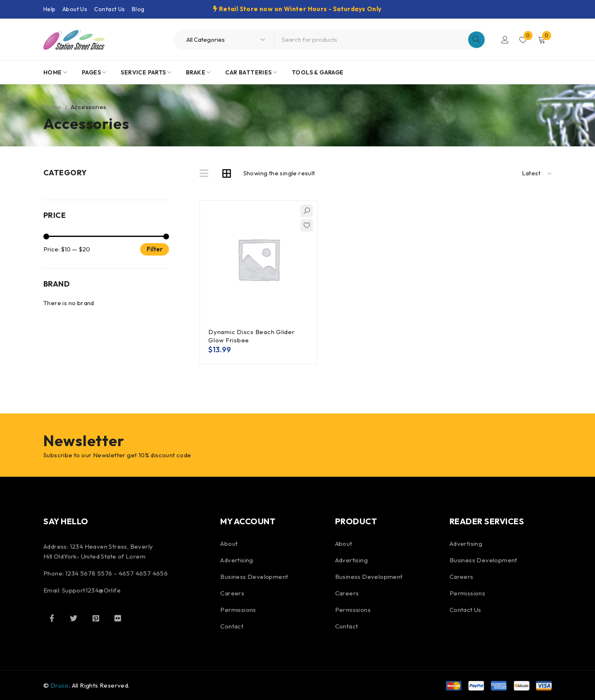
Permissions (238, 610)
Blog (138, 9)
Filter (155, 249)
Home (52, 107)
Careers (232, 593)
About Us (75, 9)
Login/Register (505, 40)
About (229, 544)
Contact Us (110, 9)
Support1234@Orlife (91, 590)
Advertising (237, 560)
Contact (232, 626)
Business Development (254, 577)
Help (50, 9)
